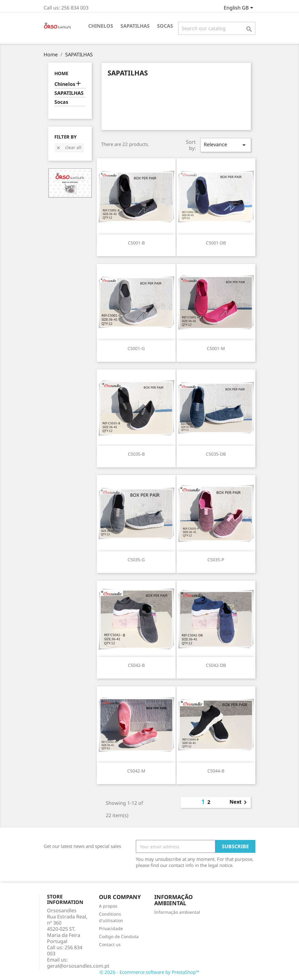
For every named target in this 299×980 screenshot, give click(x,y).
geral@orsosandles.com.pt (78, 966)
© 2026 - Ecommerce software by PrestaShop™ (149, 972)
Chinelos (101, 26)
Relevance (226, 145)
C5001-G (136, 348)
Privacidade (111, 928)
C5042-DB (216, 665)
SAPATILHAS (135, 26)
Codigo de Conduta (119, 936)
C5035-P (216, 560)
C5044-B (216, 771)
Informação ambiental (177, 912)
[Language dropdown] (240, 8)
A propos (108, 906)
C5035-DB (216, 454)
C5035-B (136, 454)
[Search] (217, 28)
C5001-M (216, 348)
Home (61, 73)
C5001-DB (216, 243)
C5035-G (136, 560)
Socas (165, 26)
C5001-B (136, 243)
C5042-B (136, 665)
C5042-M (136, 771)
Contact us (110, 944)
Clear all (69, 147)
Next (239, 802)
